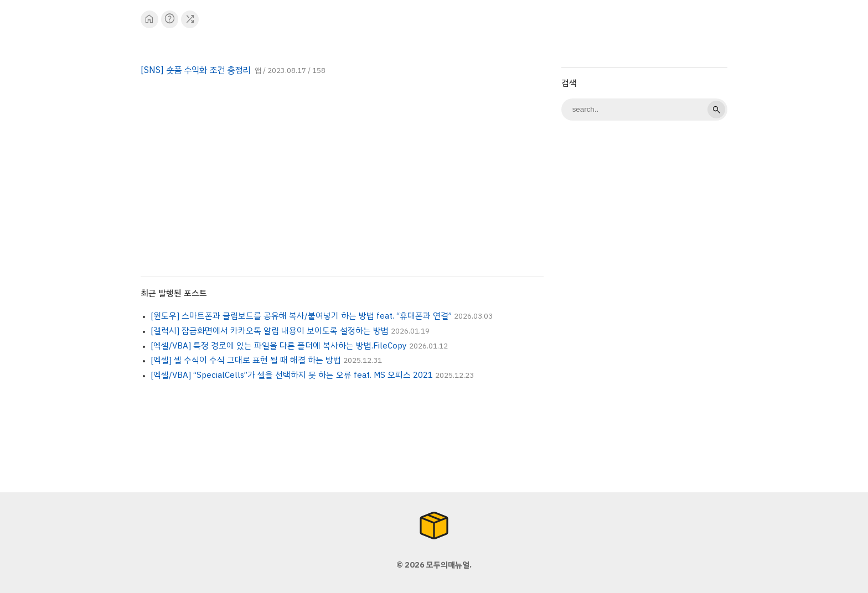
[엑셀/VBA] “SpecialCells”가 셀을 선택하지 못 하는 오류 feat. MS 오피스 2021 (292, 375)
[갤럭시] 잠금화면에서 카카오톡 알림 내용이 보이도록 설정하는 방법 (270, 331)
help (170, 19)
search (716, 110)
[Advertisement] (644, 304)
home (149, 19)
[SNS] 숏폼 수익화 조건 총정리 (195, 70)
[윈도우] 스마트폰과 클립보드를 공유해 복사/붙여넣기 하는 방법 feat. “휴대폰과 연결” (301, 316)
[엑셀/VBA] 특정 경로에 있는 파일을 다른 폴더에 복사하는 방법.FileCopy (279, 346)
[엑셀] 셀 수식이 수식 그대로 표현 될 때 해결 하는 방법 (246, 360)
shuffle (190, 19)
